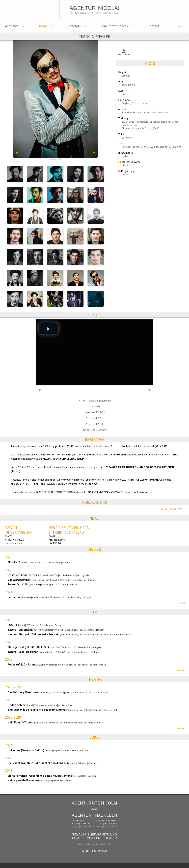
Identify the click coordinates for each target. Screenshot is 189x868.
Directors (74, 26)
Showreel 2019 (94, 424)
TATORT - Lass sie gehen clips (94, 400)
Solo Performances (114, 26)
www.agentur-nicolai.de (106, 826)
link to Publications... (172, 509)
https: (125, 165)
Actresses (12, 26)
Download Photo (124, 52)
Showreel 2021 (94, 418)
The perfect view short (94, 430)
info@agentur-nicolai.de (83, 826)
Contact (153, 26)
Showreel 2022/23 (94, 412)
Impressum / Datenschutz (94, 844)
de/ (181, 26)
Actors (43, 26)
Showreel (95, 406)
